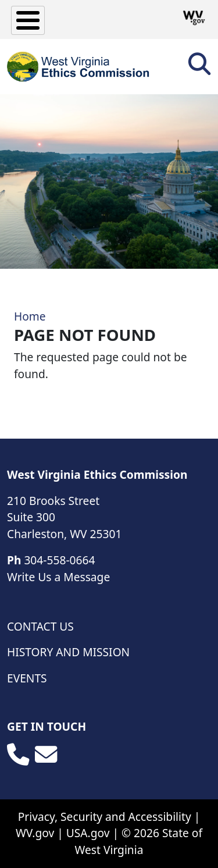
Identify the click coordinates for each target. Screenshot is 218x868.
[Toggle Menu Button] (28, 20)
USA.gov (88, 833)
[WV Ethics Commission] (79, 67)
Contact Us (40, 626)
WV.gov (35, 833)
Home (30, 316)
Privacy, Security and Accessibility (105, 817)
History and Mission (68, 652)
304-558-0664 (59, 560)
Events (27, 678)
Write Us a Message (58, 577)
